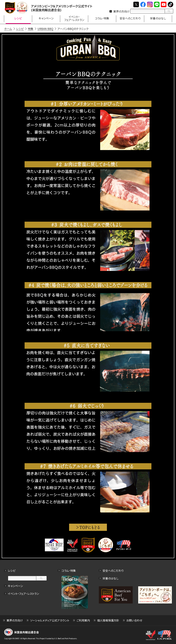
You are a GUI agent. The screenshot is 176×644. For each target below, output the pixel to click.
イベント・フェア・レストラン (23, 594)
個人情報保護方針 (108, 620)
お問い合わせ (134, 620)
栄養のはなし (111, 578)
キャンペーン (15, 586)
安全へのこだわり (113, 571)
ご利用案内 (83, 620)
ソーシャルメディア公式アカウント (50, 620)
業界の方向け (121, 11)
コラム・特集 (69, 571)
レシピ (12, 571)
